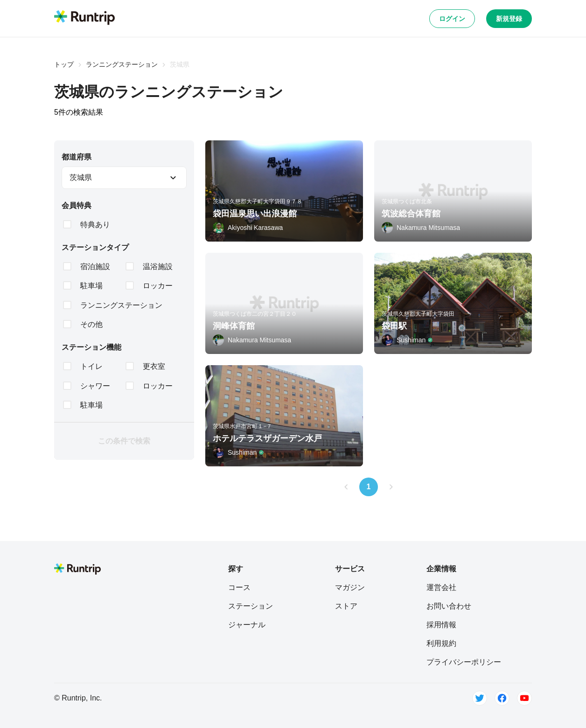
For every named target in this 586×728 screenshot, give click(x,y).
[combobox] (124, 178)
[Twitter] (480, 698)
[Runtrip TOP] (84, 18)
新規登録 (509, 19)
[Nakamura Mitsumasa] (421, 228)
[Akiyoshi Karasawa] (248, 228)
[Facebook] (502, 698)
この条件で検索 (124, 441)
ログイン (452, 19)
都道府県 (77, 157)
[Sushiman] (407, 340)
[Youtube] (524, 698)
